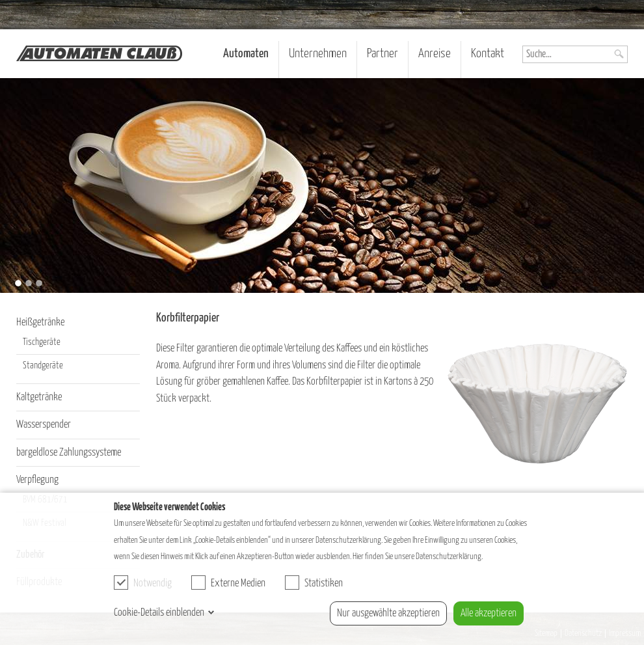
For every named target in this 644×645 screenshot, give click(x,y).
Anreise (435, 54)
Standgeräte (43, 366)
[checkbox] (121, 583)
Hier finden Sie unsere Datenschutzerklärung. (418, 556)
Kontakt (488, 54)
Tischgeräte (42, 342)
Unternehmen (318, 54)
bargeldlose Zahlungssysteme (69, 453)
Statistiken (314, 583)
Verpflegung (37, 480)
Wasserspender (44, 425)
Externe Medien (228, 583)
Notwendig (143, 583)
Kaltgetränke (39, 397)
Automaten (246, 54)
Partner (382, 54)
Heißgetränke (40, 322)
